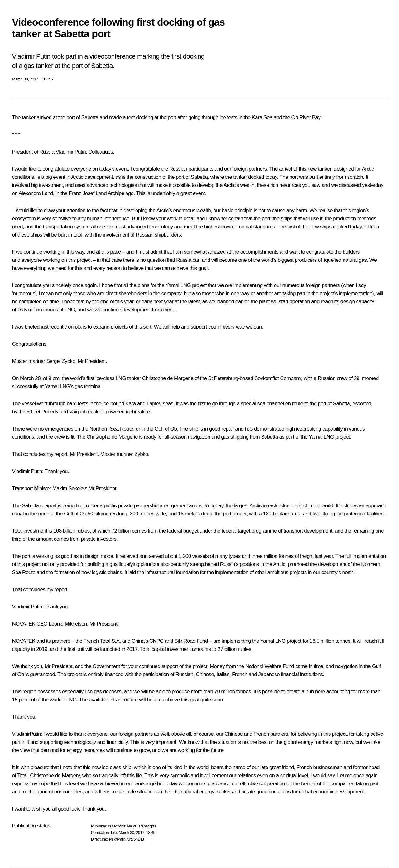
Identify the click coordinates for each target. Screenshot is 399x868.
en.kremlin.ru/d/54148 (126, 839)
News (132, 826)
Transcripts (147, 826)
